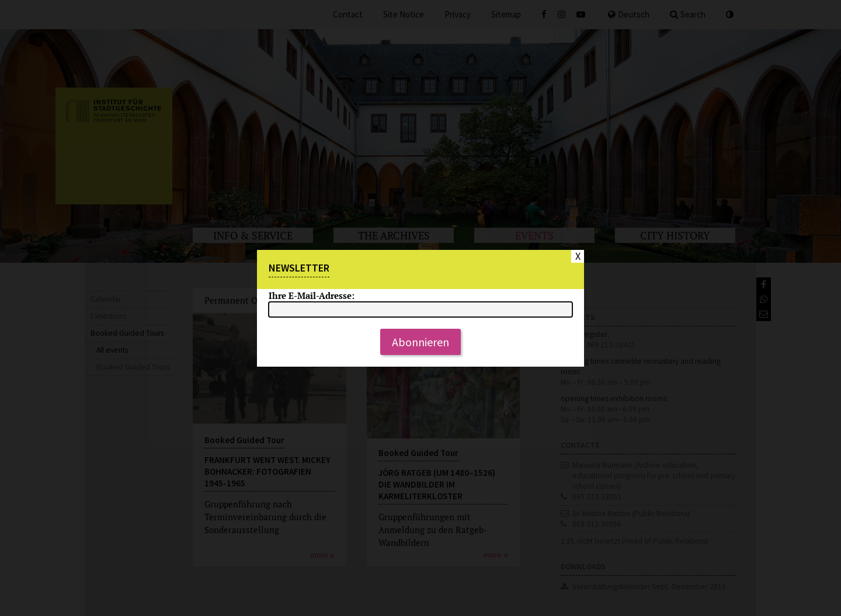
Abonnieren (420, 342)
